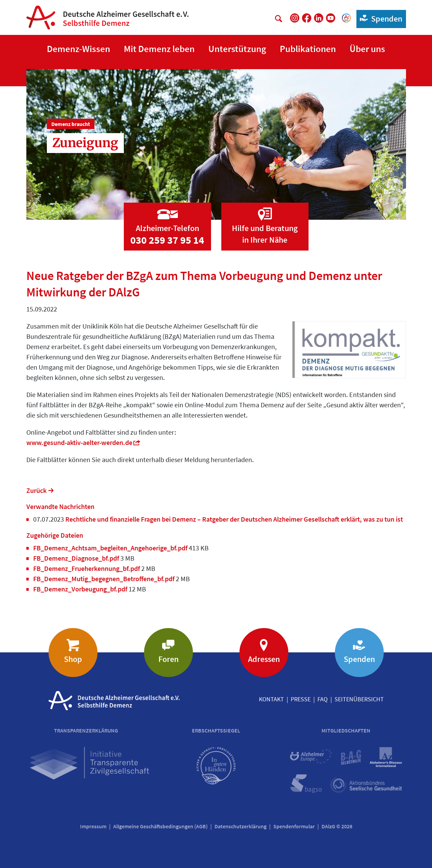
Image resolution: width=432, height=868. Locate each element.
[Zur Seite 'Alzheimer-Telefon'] (167, 220)
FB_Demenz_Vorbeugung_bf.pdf (81, 589)
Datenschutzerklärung (240, 826)
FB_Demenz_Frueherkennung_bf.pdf (87, 568)
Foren (168, 659)
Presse (301, 699)
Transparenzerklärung (86, 730)
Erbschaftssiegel (216, 730)
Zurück (36, 490)
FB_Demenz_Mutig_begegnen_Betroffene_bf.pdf (104, 579)
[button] (78, 49)
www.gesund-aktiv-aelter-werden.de (79, 442)
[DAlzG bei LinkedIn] (319, 18)
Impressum (93, 826)
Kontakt (271, 699)
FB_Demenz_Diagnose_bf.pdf (77, 558)
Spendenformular (294, 826)
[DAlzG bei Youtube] (331, 18)
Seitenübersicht (359, 699)
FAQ (323, 699)
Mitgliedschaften (346, 730)
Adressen (264, 659)
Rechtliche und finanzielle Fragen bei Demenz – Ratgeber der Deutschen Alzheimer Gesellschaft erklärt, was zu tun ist (233, 519)
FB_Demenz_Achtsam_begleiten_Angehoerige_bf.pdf (111, 548)
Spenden (379, 18)
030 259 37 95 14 (167, 240)
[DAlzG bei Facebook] (307, 18)
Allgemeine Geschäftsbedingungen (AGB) (160, 826)
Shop (73, 659)
